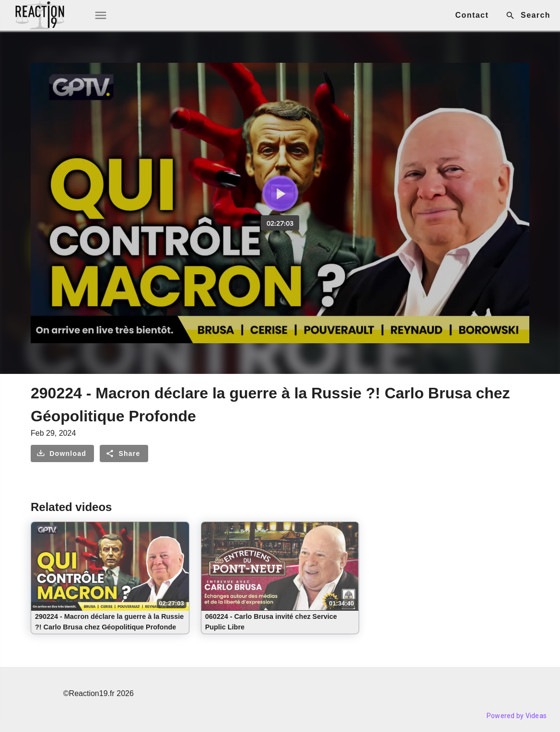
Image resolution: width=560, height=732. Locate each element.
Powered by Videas (517, 716)
